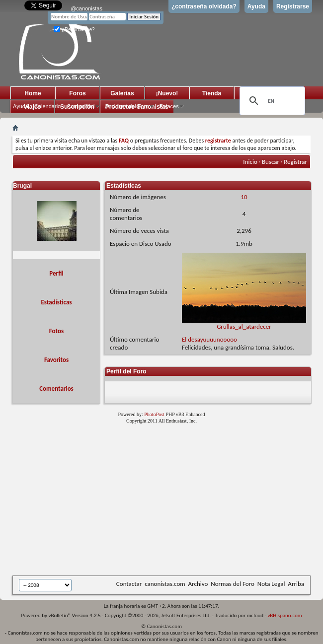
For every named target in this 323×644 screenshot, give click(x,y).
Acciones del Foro (127, 106)
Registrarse (293, 6)
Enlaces (169, 106)
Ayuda (256, 6)
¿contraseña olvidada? (204, 6)
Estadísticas (57, 302)
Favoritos (56, 360)
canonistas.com (165, 584)
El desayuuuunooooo (209, 339)
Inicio (250, 162)
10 (244, 197)
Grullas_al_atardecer (244, 323)
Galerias (122, 93)
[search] (271, 101)
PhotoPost (154, 414)
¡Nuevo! (167, 93)
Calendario (47, 106)
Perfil (56, 273)
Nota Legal (271, 584)
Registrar (295, 162)
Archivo (198, 584)
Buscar (271, 162)
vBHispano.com (284, 615)
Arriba (296, 584)
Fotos (56, 331)
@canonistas (86, 8)
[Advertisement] (151, 501)
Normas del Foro (232, 584)
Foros (77, 93)
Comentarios (56, 389)
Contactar (129, 584)
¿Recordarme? (74, 30)
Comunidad (81, 106)
